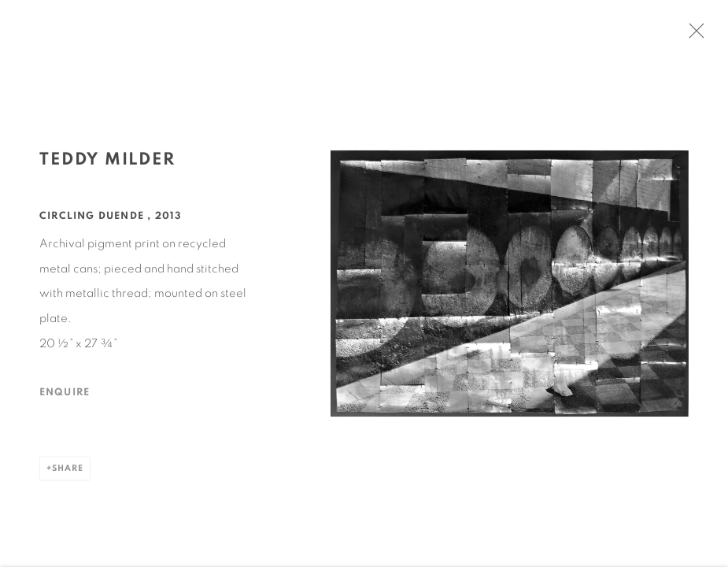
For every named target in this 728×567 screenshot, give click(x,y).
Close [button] (697, 35)
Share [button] (68, 471)
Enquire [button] (65, 395)
